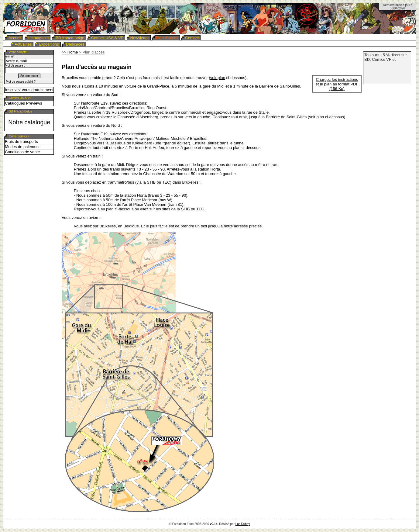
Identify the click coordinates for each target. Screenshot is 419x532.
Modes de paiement (22, 147)
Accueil (15, 38)
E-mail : (10, 56)
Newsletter (140, 38)
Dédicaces (75, 44)
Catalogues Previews (23, 103)
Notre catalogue (29, 122)
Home (73, 52)
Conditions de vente (22, 152)
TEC (200, 209)
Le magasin (38, 38)
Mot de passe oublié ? (21, 82)
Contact (192, 38)
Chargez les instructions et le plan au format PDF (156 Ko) (337, 84)
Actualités (23, 44)
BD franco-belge (70, 38)
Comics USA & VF (107, 38)
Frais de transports (21, 142)
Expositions (49, 44)
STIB (185, 209)
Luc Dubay (243, 524)
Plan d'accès (167, 38)
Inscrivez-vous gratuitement (29, 90)
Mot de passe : (15, 66)
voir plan (218, 78)
